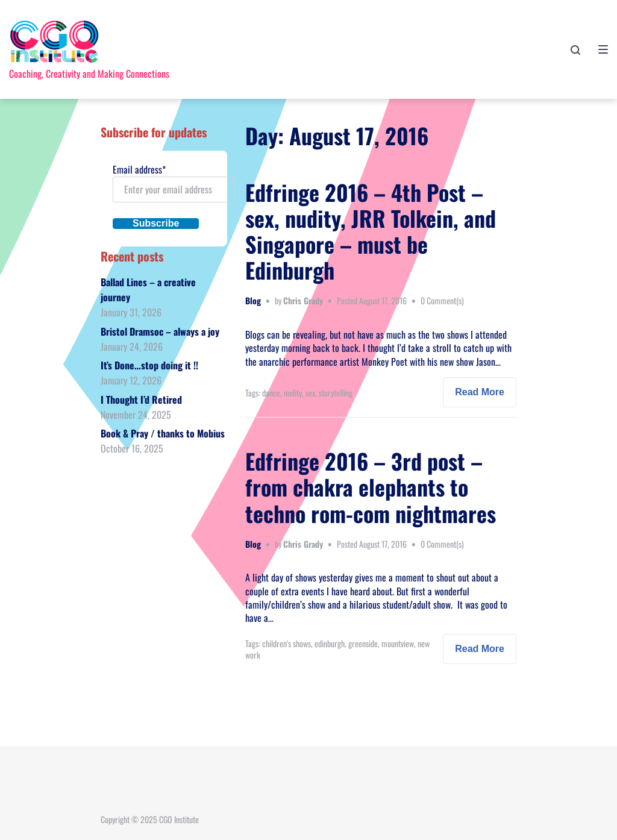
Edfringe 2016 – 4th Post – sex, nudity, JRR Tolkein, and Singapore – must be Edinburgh (371, 231)
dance (271, 393)
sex (310, 393)
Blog (253, 300)
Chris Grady (303, 300)
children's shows (287, 643)
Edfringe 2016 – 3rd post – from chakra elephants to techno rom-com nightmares (371, 487)
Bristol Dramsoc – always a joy (160, 331)
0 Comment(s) (442, 300)
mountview (398, 643)
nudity (293, 393)
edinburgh (330, 643)
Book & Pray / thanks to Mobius (163, 433)
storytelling (336, 393)
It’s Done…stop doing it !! (149, 365)
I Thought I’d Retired (141, 400)
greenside (363, 643)
